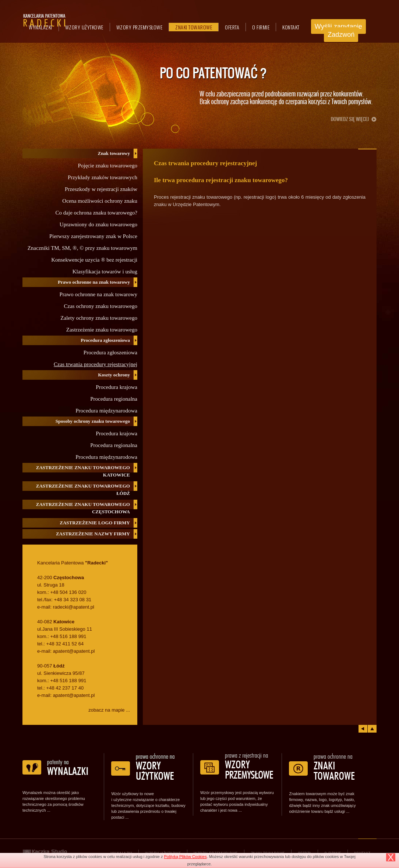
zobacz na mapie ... (109, 710)
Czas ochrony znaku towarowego (100, 306)
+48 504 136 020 (68, 592)
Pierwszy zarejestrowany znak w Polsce (93, 236)
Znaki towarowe (194, 27)
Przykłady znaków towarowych (103, 177)
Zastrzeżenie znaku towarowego (102, 330)
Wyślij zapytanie (338, 26)
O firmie (261, 27)
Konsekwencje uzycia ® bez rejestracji (94, 260)
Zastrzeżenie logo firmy (95, 523)
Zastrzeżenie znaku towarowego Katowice (83, 471)
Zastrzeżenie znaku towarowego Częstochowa (83, 508)
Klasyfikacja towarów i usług (105, 272)
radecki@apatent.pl (74, 607)
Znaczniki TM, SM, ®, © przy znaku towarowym (82, 248)
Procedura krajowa (116, 387)
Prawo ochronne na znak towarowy (98, 294)
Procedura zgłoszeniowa (110, 352)
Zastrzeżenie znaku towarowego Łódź (83, 490)
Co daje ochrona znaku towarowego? (96, 213)
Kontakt (291, 27)
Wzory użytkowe (84, 27)
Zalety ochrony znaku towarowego (99, 318)
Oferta (232, 27)
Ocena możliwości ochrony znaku (100, 201)
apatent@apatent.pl (74, 651)
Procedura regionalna (114, 399)
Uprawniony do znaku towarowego (98, 224)
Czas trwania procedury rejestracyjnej (96, 364)
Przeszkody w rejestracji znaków (101, 189)
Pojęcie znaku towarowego (107, 166)
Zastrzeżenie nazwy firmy (93, 534)
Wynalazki (40, 27)
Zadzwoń (341, 35)
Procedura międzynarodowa (106, 411)
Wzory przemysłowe (140, 27)
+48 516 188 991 (68, 636)
